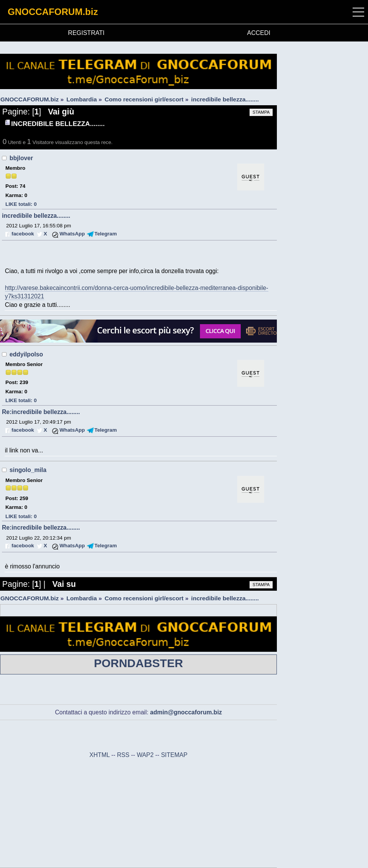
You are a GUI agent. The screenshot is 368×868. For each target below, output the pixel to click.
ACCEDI (259, 33)
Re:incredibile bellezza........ (41, 412)
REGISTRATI (86, 33)
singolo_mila (28, 470)
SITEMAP (174, 755)
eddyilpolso (26, 354)
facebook (23, 234)
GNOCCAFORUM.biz (53, 12)
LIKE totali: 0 (21, 204)
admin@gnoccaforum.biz (186, 712)
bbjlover (21, 158)
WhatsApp (72, 234)
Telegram (106, 234)
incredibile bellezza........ (36, 216)
